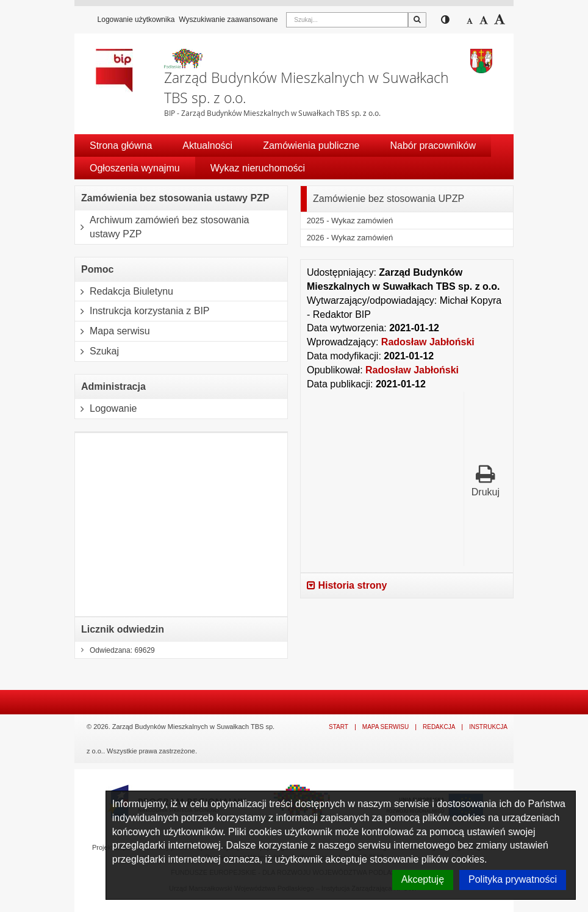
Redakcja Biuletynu (124, 292)
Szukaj (97, 351)
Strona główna (121, 145)
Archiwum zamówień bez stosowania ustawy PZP (162, 227)
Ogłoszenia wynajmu (135, 168)
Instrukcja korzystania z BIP (142, 311)
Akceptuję (423, 879)
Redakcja (439, 727)
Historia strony (347, 585)
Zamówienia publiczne (311, 145)
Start (339, 727)
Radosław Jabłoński (428, 342)
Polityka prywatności (513, 879)
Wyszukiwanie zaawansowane (228, 20)
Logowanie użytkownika (136, 20)
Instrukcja (488, 727)
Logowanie (106, 409)
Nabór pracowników (433, 145)
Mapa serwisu (113, 331)
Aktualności (207, 145)
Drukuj (486, 480)
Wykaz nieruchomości (258, 168)
